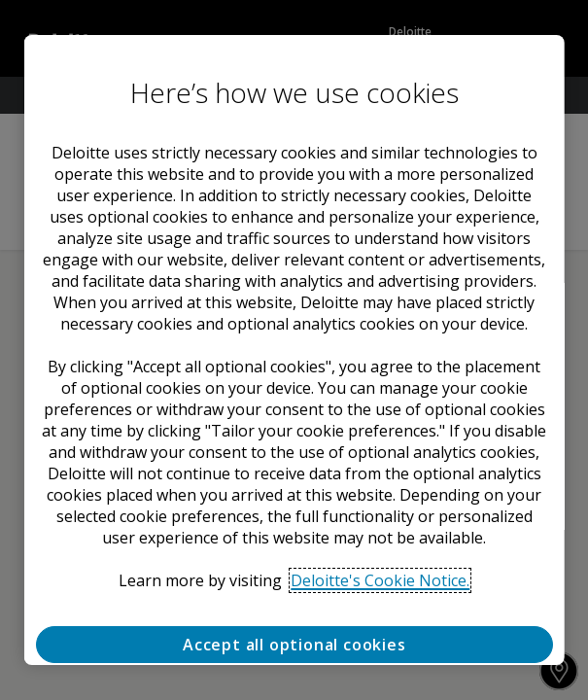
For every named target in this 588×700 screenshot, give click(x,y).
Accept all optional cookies (294, 645)
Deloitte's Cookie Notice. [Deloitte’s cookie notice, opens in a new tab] (380, 580)
